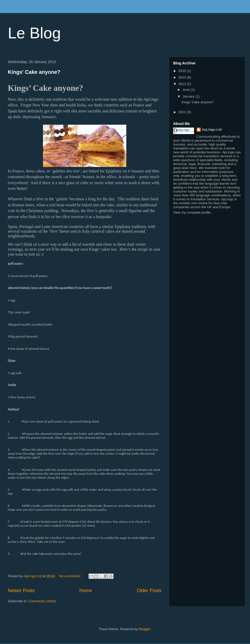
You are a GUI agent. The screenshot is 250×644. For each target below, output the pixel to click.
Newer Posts (21, 591)
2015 (183, 71)
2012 (183, 112)
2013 (183, 84)
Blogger (145, 629)
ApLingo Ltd (212, 130)
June (187, 90)
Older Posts (149, 591)
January (189, 96)
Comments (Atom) (42, 601)
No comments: (70, 576)
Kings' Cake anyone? (34, 72)
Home (86, 591)
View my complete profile (192, 212)
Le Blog (34, 33)
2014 (183, 77)
